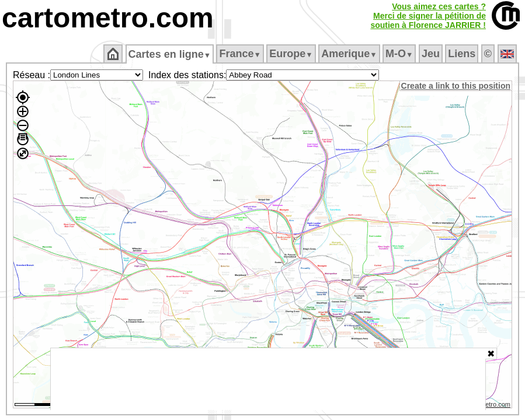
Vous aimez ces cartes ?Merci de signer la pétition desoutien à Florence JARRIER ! (428, 16)
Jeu (431, 54)
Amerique (350, 54)
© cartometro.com (486, 406)
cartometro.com (108, 18)
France (241, 54)
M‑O (400, 54)
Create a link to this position (456, 86)
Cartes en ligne (170, 54)
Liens (463, 54)
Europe (292, 54)
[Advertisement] (268, 379)
